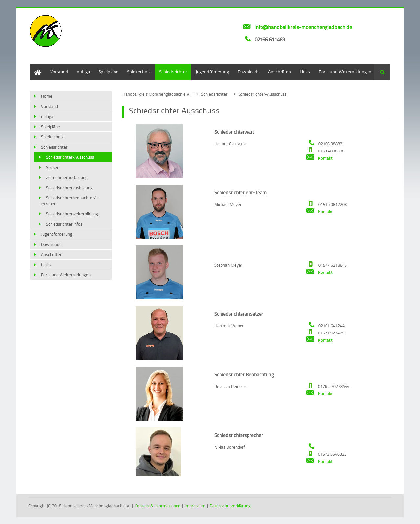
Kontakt (320, 158)
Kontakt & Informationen (157, 506)
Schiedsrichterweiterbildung (72, 214)
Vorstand (59, 72)
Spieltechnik (139, 72)
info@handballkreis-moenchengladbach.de (303, 27)
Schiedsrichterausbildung (69, 188)
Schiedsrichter (173, 72)
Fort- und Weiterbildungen (345, 72)
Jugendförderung (212, 72)
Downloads (249, 72)
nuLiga (83, 72)
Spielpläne (108, 72)
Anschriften (280, 72)
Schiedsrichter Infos (64, 224)
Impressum (195, 506)
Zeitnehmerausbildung (67, 177)
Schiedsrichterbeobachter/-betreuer (69, 201)
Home (35, 67)
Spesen (53, 167)
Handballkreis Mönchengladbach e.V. (156, 94)
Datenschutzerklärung (230, 506)
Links (305, 72)
